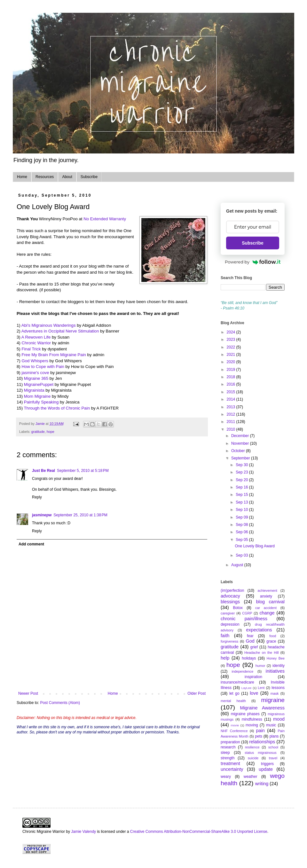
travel (273, 758)
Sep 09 (242, 517)
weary (226, 777)
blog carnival (270, 602)
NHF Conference (234, 731)
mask (275, 693)
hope (51, 432)
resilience (252, 747)
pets (259, 736)
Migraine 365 (36, 378)
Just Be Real (43, 471)
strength (228, 758)
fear (250, 636)
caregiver (228, 613)
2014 (232, 399)
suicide (253, 758)
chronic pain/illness (244, 619)
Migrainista (34, 390)
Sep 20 (242, 480)
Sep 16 (242, 487)
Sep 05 (242, 540)
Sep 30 (242, 465)
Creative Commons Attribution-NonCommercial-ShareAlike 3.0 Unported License (199, 832)
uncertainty (232, 769)
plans (274, 736)
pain (260, 731)
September (241, 458)
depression (230, 624)
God (250, 641)
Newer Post (28, 693)
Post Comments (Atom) (60, 703)
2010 (232, 429)
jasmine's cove (35, 373)
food (273, 636)
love (254, 693)
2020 (232, 362)
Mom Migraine (37, 396)
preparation (230, 742)
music (271, 725)
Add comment (31, 544)
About (67, 177)
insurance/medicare (237, 682)
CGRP (247, 613)
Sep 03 (242, 555)
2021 (232, 355)
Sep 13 (242, 502)
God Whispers (35, 361)
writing (262, 784)
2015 (232, 392)
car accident (266, 608)
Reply (37, 497)
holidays (249, 658)
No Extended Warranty (105, 219)
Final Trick (31, 349)
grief (254, 647)
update (266, 769)
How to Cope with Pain (43, 367)
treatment (230, 763)
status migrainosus (260, 753)
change (267, 613)
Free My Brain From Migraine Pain (54, 355)
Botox (238, 608)
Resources (45, 177)
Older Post (197, 693)
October (239, 451)
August (238, 565)
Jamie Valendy (83, 832)
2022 (232, 347)
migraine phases (245, 714)
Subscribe (89, 177)
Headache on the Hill (261, 653)
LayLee (246, 688)
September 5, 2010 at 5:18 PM (83, 471)
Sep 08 (242, 525)
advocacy (230, 596)
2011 (232, 422)
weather (251, 777)
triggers (267, 764)
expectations (259, 630)
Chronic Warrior (36, 343)
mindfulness (252, 719)
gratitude (38, 432)
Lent (261, 688)
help (225, 658)
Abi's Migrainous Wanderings (49, 325)
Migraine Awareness (262, 708)
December (241, 436)
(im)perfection (232, 590)
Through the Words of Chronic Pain (57, 408)
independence (242, 671)
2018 (232, 377)
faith (225, 636)
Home (22, 177)
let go (234, 693)
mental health (233, 701)
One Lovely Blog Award (255, 546)
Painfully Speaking (41, 402)
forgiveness (229, 641)
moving (252, 725)
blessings (230, 602)
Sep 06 (242, 532)
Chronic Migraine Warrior (44, 832)
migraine (273, 700)
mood (279, 719)
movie (235, 725)
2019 (232, 370)
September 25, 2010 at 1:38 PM (80, 515)
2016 (232, 384)
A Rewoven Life (36, 337)
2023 (232, 340)
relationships (262, 742)
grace (271, 641)
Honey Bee (276, 658)
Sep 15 (242, 495)
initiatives (275, 671)
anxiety (266, 596)
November (241, 443)
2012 (232, 414)
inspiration (253, 677)
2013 (232, 407)
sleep (225, 753)
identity (279, 666)
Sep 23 (242, 472)
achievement (268, 590)
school (273, 747)
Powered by (253, 262)
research (228, 747)
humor (260, 666)
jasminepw (42, 515)
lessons (278, 688)
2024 (232, 332)
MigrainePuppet (39, 384)
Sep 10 (242, 510)
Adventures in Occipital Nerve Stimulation (60, 331)
